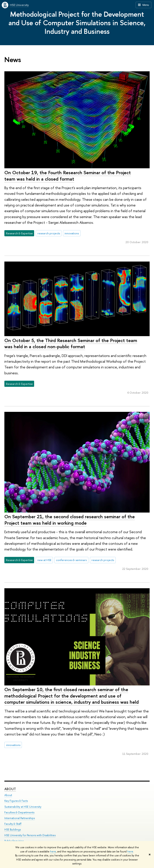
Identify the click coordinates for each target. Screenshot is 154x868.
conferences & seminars (71, 560)
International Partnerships (20, 818)
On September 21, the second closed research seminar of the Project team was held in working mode (70, 520)
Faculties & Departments (19, 812)
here (53, 852)
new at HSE (44, 560)
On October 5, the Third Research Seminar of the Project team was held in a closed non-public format (71, 343)
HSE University (19, 5)
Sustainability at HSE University (23, 807)
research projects (49, 233)
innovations (72, 233)
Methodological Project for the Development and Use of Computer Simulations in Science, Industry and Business (77, 23)
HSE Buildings (13, 829)
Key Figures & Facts (16, 801)
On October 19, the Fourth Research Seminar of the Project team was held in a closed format (68, 176)
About (10, 789)
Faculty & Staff (13, 824)
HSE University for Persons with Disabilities (30, 835)
